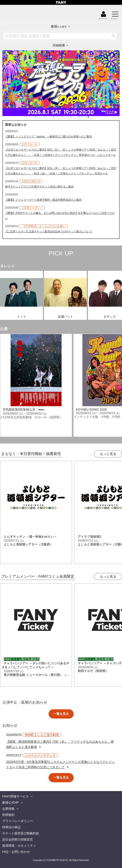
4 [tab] (58, 117)
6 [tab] (75, 117)
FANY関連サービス (15, 796)
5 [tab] (66, 117)
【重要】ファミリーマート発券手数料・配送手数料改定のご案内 (43, 200)
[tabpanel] (61, 83)
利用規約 (8, 815)
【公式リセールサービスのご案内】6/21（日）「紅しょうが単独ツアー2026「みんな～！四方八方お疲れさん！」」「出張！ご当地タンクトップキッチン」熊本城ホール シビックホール (61, 152)
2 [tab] (40, 117)
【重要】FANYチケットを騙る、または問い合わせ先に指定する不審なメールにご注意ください (60, 216)
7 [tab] (84, 117)
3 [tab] (49, 117)
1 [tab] (31, 117)
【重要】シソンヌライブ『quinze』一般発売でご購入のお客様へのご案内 (48, 136)
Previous (5, 81)
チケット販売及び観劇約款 (21, 833)
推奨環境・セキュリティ (19, 846)
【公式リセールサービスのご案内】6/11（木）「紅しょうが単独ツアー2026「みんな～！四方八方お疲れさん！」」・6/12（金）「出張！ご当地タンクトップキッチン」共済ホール (61, 171)
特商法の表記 (11, 827)
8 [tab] (93, 117)
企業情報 (8, 809)
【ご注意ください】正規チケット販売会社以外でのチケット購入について (49, 231)
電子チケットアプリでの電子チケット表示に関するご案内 (39, 187)
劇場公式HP (10, 802)
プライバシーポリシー (18, 821)
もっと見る (108, 454)
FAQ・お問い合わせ (16, 852)
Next (117, 81)
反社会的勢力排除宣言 (18, 839)
